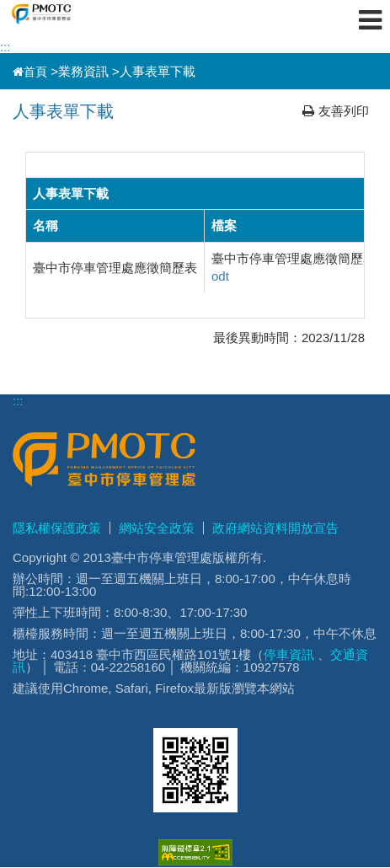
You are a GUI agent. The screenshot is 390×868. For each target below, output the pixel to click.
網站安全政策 (157, 528)
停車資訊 (289, 654)
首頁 (30, 72)
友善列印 (336, 111)
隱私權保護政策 (57, 528)
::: (5, 47)
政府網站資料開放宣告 (275, 528)
